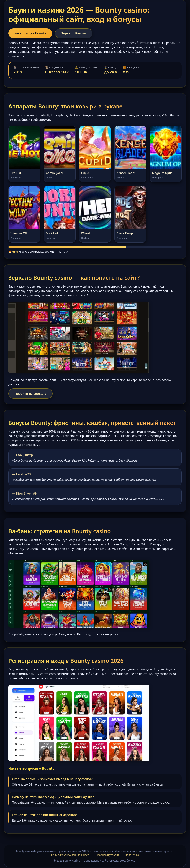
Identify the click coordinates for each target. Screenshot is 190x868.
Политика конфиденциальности (71, 856)
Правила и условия (108, 856)
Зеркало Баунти (78, 34)
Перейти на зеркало (32, 394)
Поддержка (132, 856)
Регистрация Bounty (32, 33)
